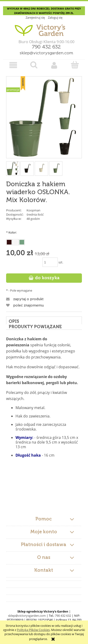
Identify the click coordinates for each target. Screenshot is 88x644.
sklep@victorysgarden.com (46, 53)
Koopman (33, 210)
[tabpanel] (44, 421)
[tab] (44, 320)
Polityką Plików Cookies (33, 630)
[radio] (9, 242)
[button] (13, 65)
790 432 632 (46, 47)
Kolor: (11, 232)
